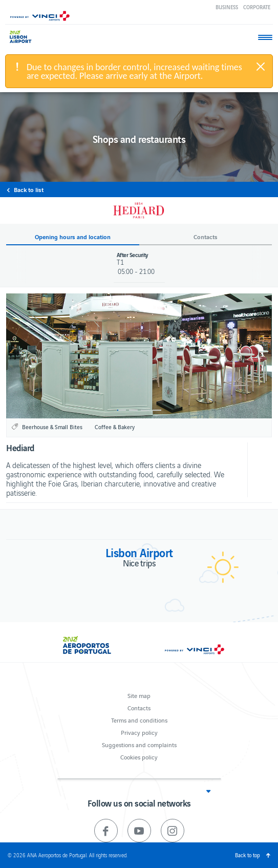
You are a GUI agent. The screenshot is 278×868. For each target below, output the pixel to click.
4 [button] (157, 410)
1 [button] (122, 410)
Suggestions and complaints (139, 744)
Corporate (257, 7)
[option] (139, 356)
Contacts (139, 707)
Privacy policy (139, 732)
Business (227, 7)
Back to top (248, 855)
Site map (139, 695)
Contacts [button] (206, 237)
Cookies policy (139, 757)
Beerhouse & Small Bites (52, 427)
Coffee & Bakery (115, 427)
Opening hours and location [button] (73, 237)
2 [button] (133, 410)
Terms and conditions (139, 720)
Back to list (29, 189)
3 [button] (145, 410)
